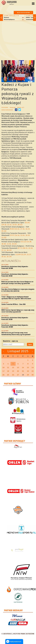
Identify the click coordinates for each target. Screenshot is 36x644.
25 (8, 375)
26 (13, 375)
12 (13, 367)
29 (28, 375)
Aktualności (10, 261)
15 (28, 367)
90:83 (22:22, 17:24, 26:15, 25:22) (16, 230)
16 (33, 367)
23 (33, 371)
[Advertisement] (18, 40)
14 (23, 367)
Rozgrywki (13, 107)
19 (13, 371)
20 (18, 371)
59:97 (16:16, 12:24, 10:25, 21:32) (16, 236)
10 (3, 367)
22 (28, 371)
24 (3, 375)
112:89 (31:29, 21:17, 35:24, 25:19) (16, 256)
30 (33, 375)
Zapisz (30, 344)
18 (8, 371)
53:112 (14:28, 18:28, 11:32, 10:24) (17, 243)
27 (18, 375)
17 (3, 371)
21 (23, 371)
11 (8, 367)
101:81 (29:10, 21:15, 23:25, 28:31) (16, 224)
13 (18, 367)
